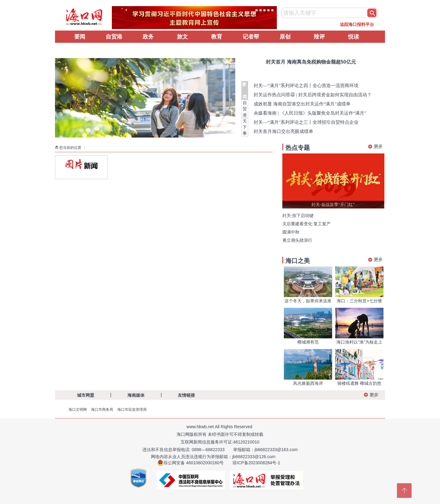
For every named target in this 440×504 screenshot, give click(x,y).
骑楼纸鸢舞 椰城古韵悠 (359, 383)
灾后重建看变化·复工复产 (306, 224)
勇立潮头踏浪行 (297, 240)
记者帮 (251, 37)
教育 (217, 37)
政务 (148, 37)
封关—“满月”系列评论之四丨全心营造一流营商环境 (306, 86)
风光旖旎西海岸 (308, 383)
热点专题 (298, 148)
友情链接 (186, 395)
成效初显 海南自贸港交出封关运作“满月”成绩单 (302, 104)
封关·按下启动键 (298, 216)
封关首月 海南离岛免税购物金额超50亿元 (311, 62)
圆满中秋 (291, 232)
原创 (285, 37)
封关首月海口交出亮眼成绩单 (283, 131)
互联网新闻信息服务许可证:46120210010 (220, 442)
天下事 (245, 127)
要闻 (80, 37)
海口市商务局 (102, 410)
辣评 (319, 37)
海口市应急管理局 (132, 410)
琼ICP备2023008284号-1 (256, 463)
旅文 (182, 37)
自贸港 (114, 37)
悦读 (354, 37)
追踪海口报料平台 (357, 24)
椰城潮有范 (308, 342)
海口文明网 (78, 410)
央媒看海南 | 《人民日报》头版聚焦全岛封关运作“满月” (310, 113)
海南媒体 (136, 395)
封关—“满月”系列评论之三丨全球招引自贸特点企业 (306, 122)
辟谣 (80, 49)
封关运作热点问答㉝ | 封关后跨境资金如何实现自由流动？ (313, 95)
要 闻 (245, 90)
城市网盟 (86, 395)
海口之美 (298, 261)
